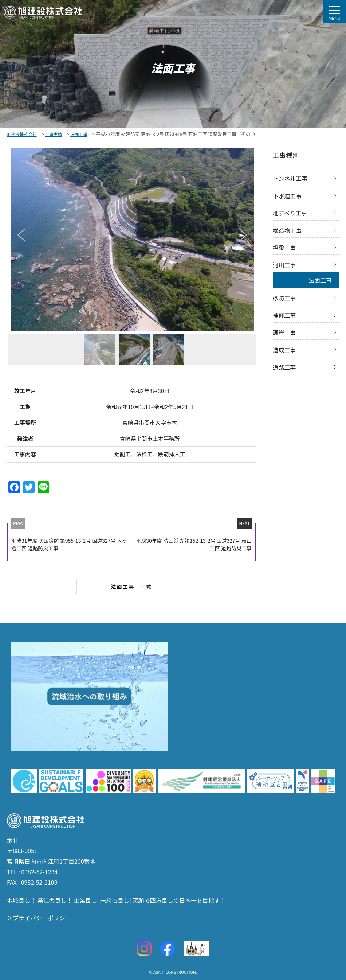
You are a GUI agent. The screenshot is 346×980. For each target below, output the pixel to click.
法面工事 (320, 280)
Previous (21, 235)
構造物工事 (287, 230)
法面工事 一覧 (132, 587)
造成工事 (284, 350)
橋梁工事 (284, 248)
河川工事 (284, 265)
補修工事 (284, 315)
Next (243, 235)
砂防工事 (284, 298)
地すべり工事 (290, 213)
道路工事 (284, 367)
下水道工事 (287, 196)
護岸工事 (284, 332)
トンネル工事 (290, 178)
